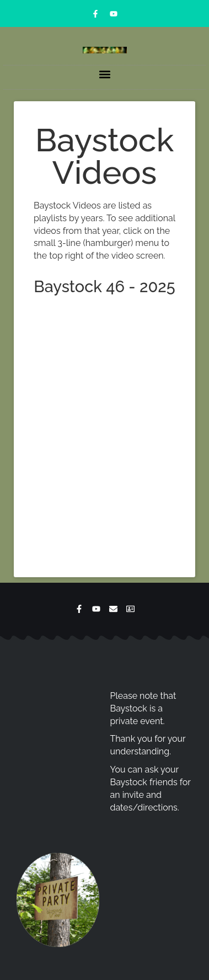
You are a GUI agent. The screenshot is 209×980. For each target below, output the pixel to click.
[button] (104, 75)
